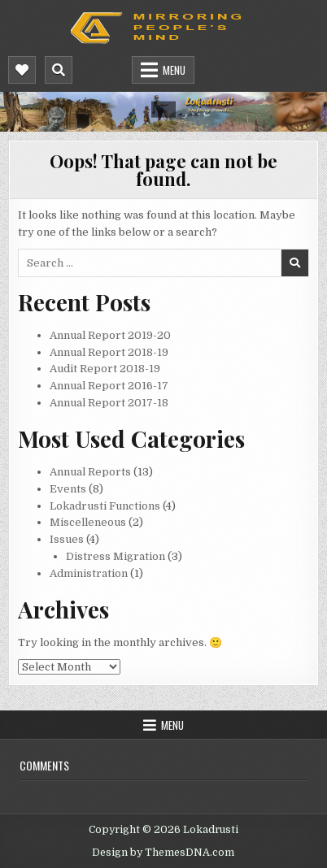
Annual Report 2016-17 (109, 386)
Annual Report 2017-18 (109, 403)
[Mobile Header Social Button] (22, 70)
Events (68, 489)
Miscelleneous (88, 522)
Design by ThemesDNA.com (163, 853)
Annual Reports (90, 472)
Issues (67, 539)
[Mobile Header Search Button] (59, 70)
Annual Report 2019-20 (110, 335)
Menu (174, 70)
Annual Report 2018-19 (109, 352)
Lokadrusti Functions (105, 506)
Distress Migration (116, 556)
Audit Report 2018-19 (105, 369)
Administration (89, 573)
